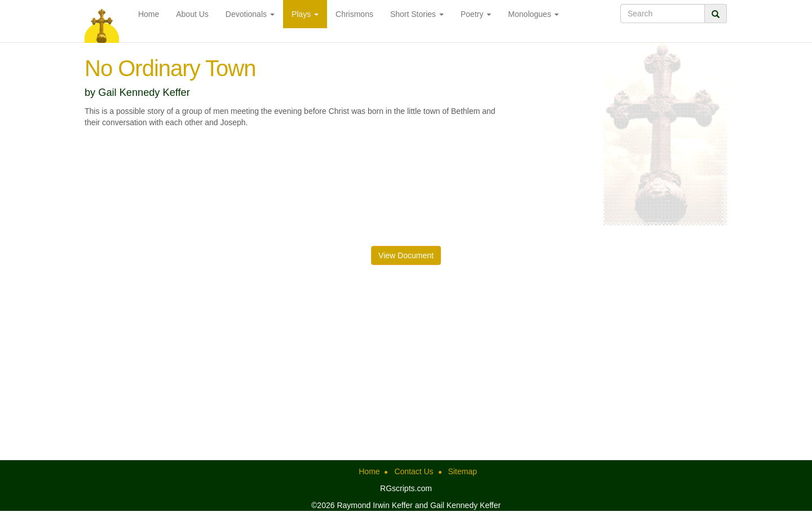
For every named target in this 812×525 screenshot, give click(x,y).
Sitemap (462, 471)
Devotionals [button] (250, 14)
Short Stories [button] (417, 14)
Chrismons (354, 14)
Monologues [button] (533, 14)
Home (149, 14)
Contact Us (414, 471)
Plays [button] (305, 14)
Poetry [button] (476, 14)
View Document (406, 255)
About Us (192, 14)
